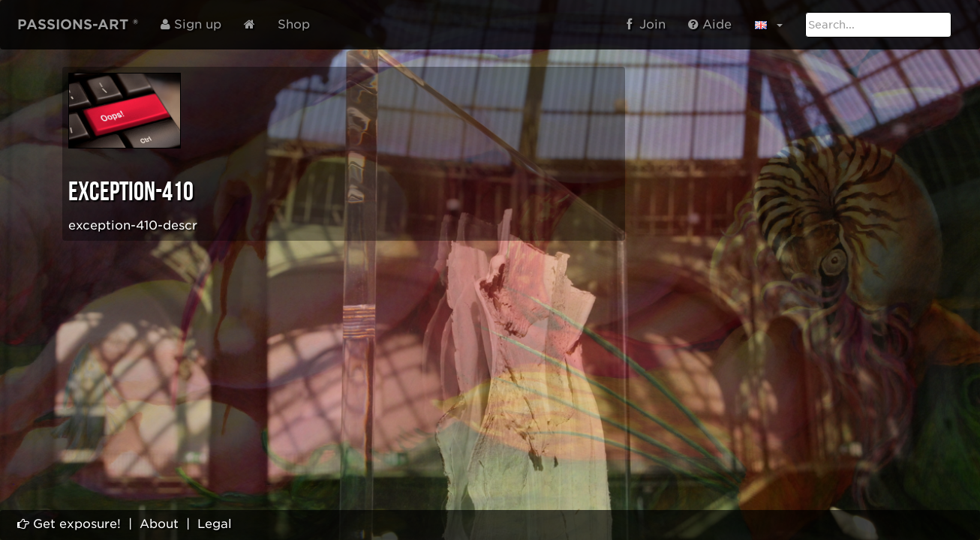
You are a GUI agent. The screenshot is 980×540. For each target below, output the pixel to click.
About (159, 524)
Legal (215, 524)
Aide (710, 24)
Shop (294, 24)
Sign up (191, 24)
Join (646, 24)
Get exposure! (69, 524)
